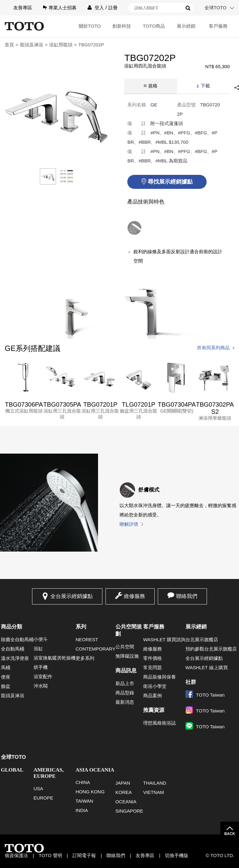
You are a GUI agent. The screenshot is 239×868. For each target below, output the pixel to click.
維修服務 (134, 596)
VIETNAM (154, 792)
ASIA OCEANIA (95, 770)
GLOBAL (12, 770)
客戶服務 (218, 26)
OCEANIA (126, 802)
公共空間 (125, 647)
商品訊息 (126, 671)
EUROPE (43, 798)
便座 (6, 677)
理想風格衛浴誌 (159, 723)
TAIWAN (84, 801)
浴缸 (38, 649)
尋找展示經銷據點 (170, 182)
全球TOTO (216, 8)
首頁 (9, 45)
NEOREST (87, 639)
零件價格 (152, 658)
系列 (81, 627)
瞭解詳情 (129, 524)
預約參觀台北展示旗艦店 (211, 649)
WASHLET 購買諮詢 (164, 639)
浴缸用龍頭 (61, 45)
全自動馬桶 (13, 649)
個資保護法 (16, 855)
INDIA (82, 810)
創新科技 (122, 26)
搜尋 (188, 8)
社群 (191, 682)
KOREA (124, 792)
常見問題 (152, 667)
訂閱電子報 (84, 855)
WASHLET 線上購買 (207, 667)
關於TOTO (90, 26)
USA (38, 789)
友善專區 (23, 8)
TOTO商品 (154, 26)
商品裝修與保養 (159, 677)
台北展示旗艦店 (202, 639)
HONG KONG (90, 792)
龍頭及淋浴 (32, 45)
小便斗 (41, 639)
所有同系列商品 (213, 348)
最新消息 (125, 702)
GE (154, 105)
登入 (99, 8)
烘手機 (41, 667)
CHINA (83, 782)
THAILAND (155, 783)
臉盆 (6, 686)
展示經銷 (186, 26)
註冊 (113, 8)
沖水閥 (41, 686)
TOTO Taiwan (205, 695)
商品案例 (152, 695)
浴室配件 (43, 677)
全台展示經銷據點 (72, 596)
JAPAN (123, 783)
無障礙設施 (127, 656)
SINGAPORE (129, 811)
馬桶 (6, 667)
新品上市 (125, 683)
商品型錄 (125, 693)
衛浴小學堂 (155, 686)
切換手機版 (177, 855)
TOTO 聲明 (50, 855)
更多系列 (85, 658)
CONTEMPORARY (96, 649)
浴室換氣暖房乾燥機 (55, 658)
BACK (230, 834)
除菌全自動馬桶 (17, 639)
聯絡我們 (187, 596)
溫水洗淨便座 (15, 658)
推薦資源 (154, 710)
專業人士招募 (63, 8)
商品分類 (12, 627)
